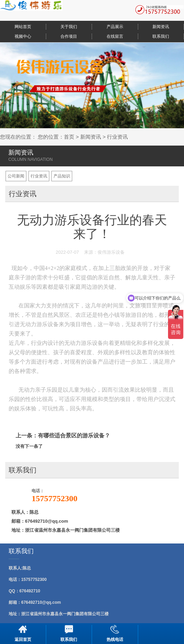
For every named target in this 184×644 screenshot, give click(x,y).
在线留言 (115, 36)
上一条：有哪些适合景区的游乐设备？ (63, 436)
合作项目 (69, 36)
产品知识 (62, 176)
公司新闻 (16, 176)
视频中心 (23, 36)
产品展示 (115, 27)
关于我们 (69, 27)
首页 (69, 137)
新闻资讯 (161, 27)
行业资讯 (117, 137)
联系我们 (161, 36)
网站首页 (23, 27)
